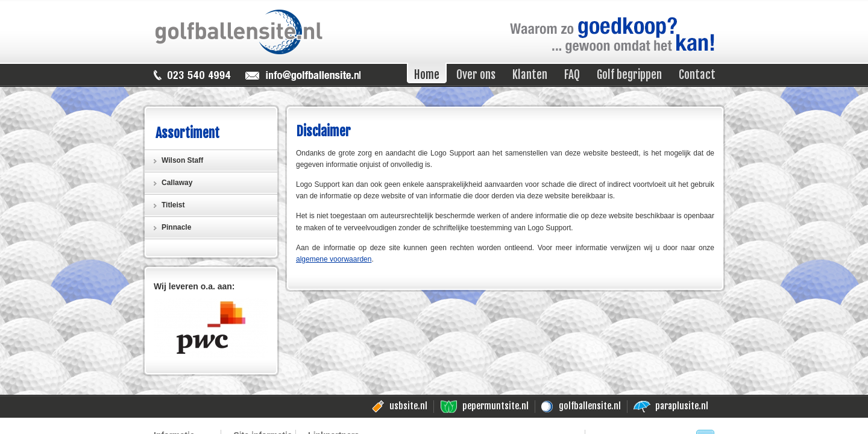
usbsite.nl (408, 406)
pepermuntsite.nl (495, 406)
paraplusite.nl (682, 406)
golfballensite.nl (590, 406)
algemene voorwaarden (334, 259)
